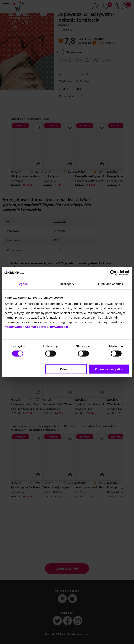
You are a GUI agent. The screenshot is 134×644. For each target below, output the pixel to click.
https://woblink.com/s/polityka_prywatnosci (36, 327)
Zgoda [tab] (23, 284)
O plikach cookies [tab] (111, 284)
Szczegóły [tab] (67, 284)
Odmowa (66, 369)
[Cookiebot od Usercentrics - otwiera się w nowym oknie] (113, 273)
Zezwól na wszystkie (109, 369)
